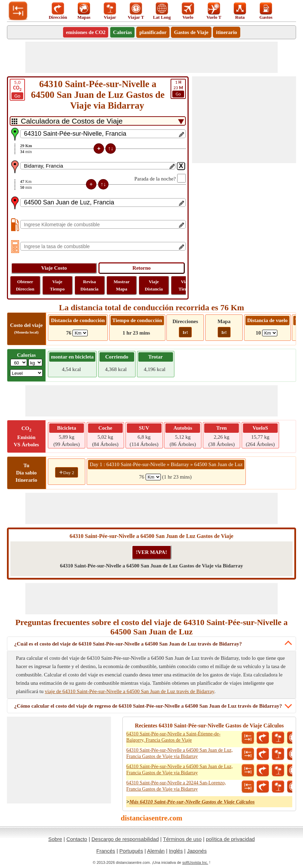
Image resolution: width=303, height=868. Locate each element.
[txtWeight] (19, 363)
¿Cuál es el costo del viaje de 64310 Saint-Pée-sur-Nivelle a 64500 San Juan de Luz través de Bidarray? (128, 644)
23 (178, 89)
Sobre (55, 839)
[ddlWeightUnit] (35, 363)
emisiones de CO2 (86, 32)
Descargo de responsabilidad (125, 839)
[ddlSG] (26, 373)
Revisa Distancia (89, 285)
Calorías (122, 32)
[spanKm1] (153, 477)
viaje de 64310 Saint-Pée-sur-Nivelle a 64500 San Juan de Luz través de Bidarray (129, 691)
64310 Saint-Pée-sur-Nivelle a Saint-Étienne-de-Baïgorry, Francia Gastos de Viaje (173, 737)
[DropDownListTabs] (98, 121)
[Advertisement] (151, 57)
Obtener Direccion (25, 285)
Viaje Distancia (154, 285)
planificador (153, 32)
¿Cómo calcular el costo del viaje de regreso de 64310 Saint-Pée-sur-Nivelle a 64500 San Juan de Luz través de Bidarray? (148, 706)
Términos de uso (182, 839)
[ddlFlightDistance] (270, 333)
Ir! (185, 332)
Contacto (77, 839)
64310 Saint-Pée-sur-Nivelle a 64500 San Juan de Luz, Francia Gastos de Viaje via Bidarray (179, 753)
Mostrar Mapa (122, 285)
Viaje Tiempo (57, 285)
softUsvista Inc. (195, 862)
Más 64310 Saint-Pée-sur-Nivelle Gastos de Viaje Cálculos (192, 802)
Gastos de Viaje (191, 32)
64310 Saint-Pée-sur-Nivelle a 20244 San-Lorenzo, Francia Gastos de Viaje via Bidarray (176, 786)
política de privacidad (230, 839)
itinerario (227, 32)
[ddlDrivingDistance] (80, 333)
